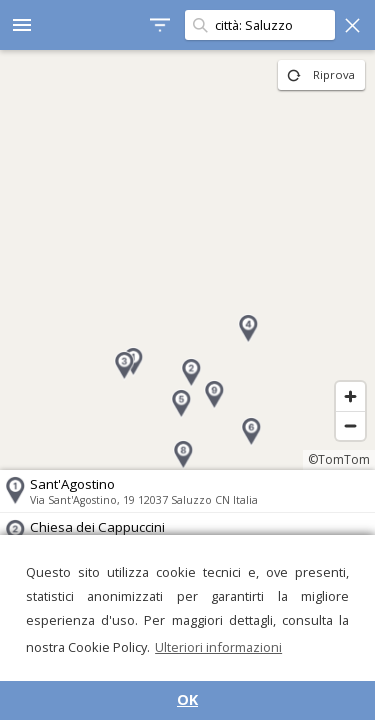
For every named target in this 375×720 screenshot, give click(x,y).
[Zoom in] (350, 396)
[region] (187, 260)
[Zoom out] (350, 425)
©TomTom (339, 459)
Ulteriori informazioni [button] (218, 647)
